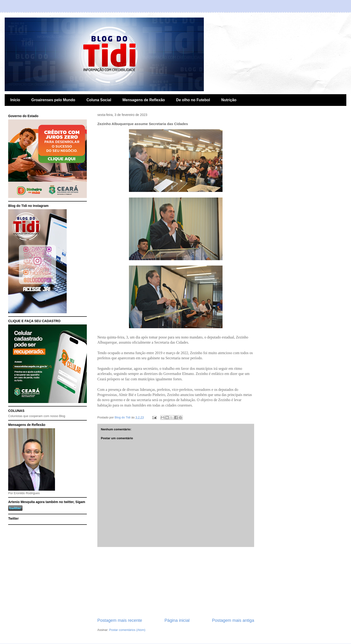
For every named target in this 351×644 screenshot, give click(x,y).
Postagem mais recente (120, 620)
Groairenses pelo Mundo (53, 100)
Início (15, 100)
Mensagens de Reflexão (144, 100)
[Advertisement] (176, 582)
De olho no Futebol (193, 100)
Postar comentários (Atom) (127, 630)
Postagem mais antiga (233, 620)
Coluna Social (99, 100)
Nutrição (229, 100)
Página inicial (177, 620)
